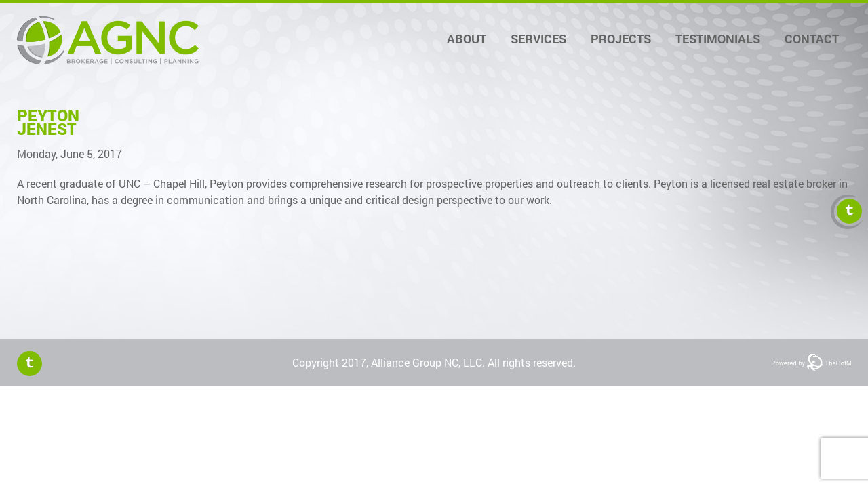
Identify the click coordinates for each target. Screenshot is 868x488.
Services (538, 39)
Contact (812, 39)
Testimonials (718, 39)
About (467, 39)
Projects (621, 39)
